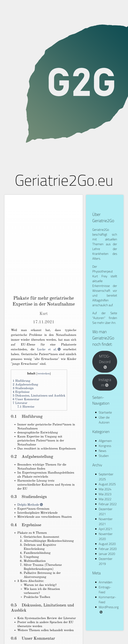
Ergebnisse (21, 392)
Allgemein (105, 441)
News (102, 451)
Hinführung (21, 381)
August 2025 (107, 484)
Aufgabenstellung (25, 385)
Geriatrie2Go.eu (64, 180)
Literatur (20, 403)
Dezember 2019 (106, 561)
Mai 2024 (105, 489)
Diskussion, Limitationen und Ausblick (39, 396)
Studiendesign (23, 388)
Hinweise (26, 407)
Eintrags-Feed (105, 590)
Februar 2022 (108, 504)
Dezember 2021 (106, 511)
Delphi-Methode (30, 505)
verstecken (44, 374)
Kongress (105, 446)
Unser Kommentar (26, 400)
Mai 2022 (105, 499)
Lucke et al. (49, 350)
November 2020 (106, 536)
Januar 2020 (107, 554)
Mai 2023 (105, 494)
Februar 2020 (108, 549)
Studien (104, 456)
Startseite (105, 412)
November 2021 (106, 521)
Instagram (105, 382)
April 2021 (106, 529)
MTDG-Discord (105, 361)
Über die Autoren (104, 420)
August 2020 (107, 544)
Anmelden (106, 582)
